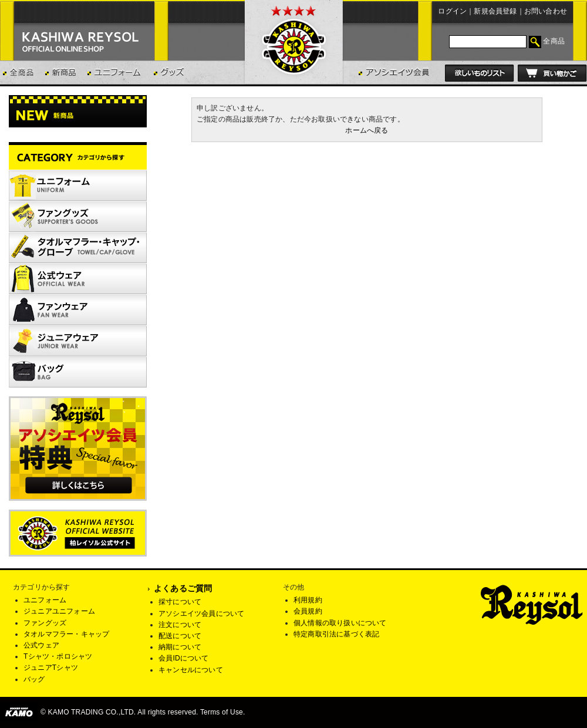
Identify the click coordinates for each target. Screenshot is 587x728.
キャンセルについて (191, 670)
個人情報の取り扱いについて (340, 623)
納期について (180, 647)
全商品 (554, 41)
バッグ (34, 679)
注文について (180, 625)
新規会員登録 (495, 11)
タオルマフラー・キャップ (66, 634)
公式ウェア (41, 645)
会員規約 (308, 611)
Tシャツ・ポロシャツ (58, 656)
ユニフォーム (45, 600)
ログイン (452, 11)
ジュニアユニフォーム (59, 611)
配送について (180, 636)
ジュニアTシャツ (51, 668)
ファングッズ (45, 623)
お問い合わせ (546, 11)
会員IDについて (184, 658)
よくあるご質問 (183, 588)
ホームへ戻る (367, 130)
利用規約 (308, 600)
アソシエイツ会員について (201, 614)
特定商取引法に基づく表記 (336, 634)
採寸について (180, 602)
